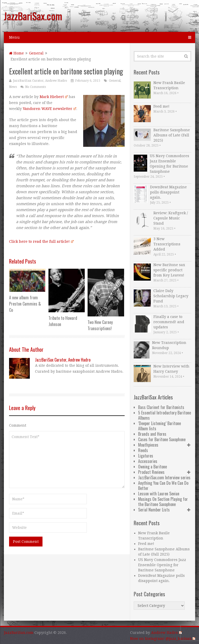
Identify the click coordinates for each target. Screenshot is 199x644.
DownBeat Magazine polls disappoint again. (168, 192)
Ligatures (146, 456)
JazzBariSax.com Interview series (164, 477)
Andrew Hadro (166, 633)
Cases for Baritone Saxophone (162, 439)
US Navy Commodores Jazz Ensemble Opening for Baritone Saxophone (169, 164)
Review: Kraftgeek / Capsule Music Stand (171, 218)
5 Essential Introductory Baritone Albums (165, 415)
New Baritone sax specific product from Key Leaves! (169, 270)
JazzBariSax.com (33, 16)
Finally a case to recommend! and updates (169, 322)
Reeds (143, 450)
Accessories (148, 461)
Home (16, 53)
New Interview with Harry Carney (171, 369)
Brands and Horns (152, 434)
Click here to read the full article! (41, 241)
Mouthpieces (148, 445)
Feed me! (161, 106)
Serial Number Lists (154, 510)
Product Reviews (151, 472)
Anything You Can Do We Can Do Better (163, 486)
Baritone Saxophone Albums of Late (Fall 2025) (172, 135)
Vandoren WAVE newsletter (49, 109)
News (13, 87)
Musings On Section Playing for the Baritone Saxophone (163, 502)
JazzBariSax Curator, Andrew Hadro (40, 81)
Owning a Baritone (152, 467)
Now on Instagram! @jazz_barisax (162, 639)
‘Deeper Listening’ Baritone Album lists (159, 426)
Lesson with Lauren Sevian (159, 494)
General (36, 53)
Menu (14, 37)
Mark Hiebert (54, 97)
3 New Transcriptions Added (167, 244)
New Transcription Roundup (169, 345)
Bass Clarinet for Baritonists (161, 407)
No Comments (35, 87)
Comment (18, 425)
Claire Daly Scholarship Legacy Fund (171, 296)
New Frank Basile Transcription (169, 85)
